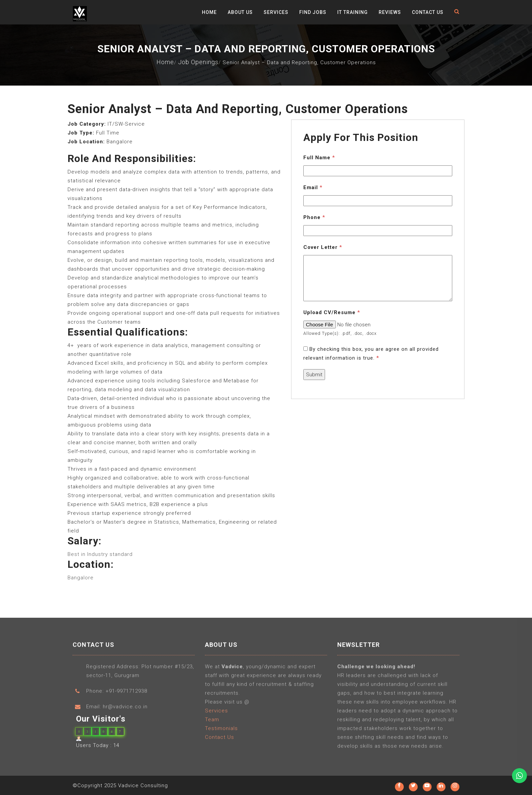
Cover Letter (323, 247)
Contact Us (428, 12)
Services (276, 12)
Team (212, 722)
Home (209, 12)
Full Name (319, 158)
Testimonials (221, 730)
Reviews (390, 12)
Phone (314, 217)
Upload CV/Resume (332, 312)
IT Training (353, 12)
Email (313, 187)
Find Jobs (313, 12)
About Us (240, 12)
